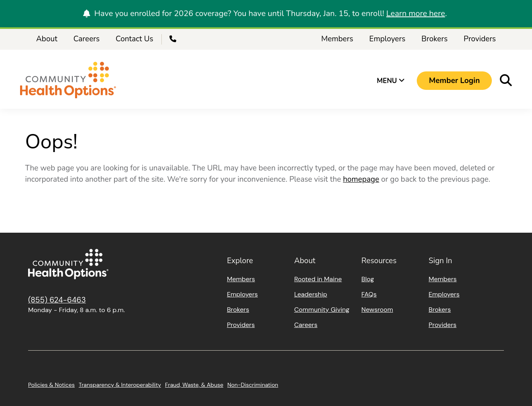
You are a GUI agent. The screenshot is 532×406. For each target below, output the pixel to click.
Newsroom (377, 310)
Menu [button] (391, 81)
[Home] (68, 81)
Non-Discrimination (253, 385)
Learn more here (416, 13)
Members (337, 39)
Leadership (311, 294)
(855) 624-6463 (57, 300)
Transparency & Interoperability (120, 385)
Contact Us (135, 39)
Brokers (435, 39)
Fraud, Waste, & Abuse (194, 385)
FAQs (369, 294)
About (47, 39)
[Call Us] (174, 39)
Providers (480, 39)
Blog (368, 279)
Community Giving (322, 310)
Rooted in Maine (318, 279)
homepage (361, 179)
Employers (387, 39)
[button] (454, 81)
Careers (87, 39)
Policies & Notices (51, 385)
